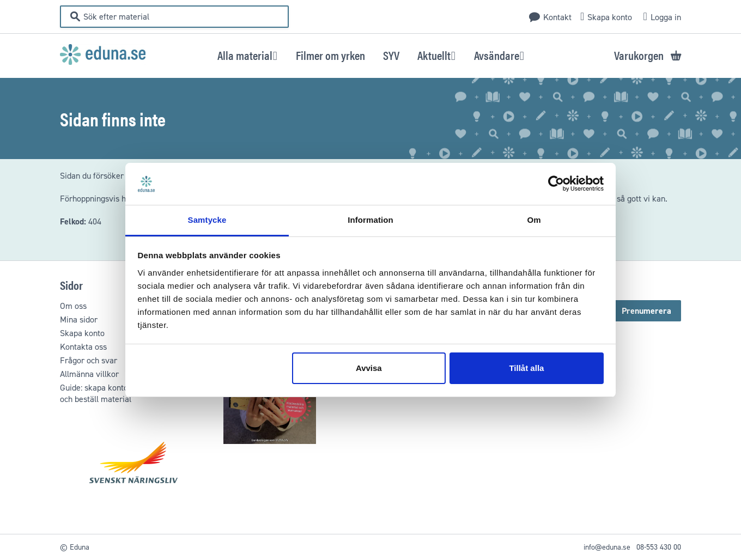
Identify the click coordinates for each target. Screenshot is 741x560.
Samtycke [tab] (207, 220)
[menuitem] (330, 55)
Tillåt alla (526, 368)
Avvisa (369, 368)
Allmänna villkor (89, 374)
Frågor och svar (89, 360)
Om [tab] (534, 220)
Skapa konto (610, 17)
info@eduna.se (607, 547)
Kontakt (557, 17)
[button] (248, 55)
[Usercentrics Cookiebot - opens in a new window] (556, 184)
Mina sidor (79, 319)
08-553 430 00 (659, 547)
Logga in (666, 17)
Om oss (73, 306)
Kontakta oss (83, 347)
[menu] (371, 55)
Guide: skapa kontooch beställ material (96, 393)
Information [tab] (370, 220)
